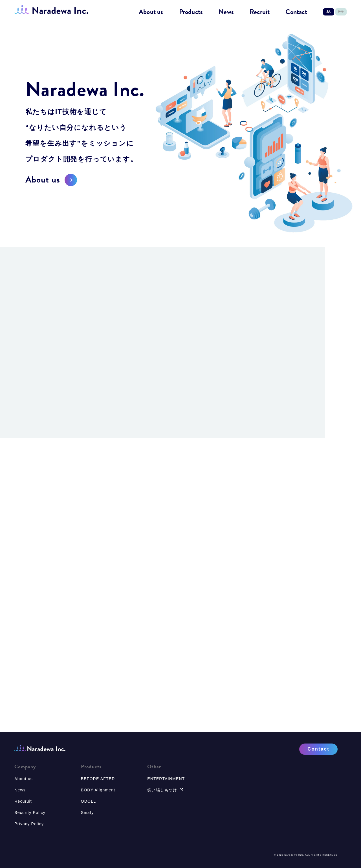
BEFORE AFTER (98, 779)
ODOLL (88, 801)
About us (151, 12)
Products (191, 12)
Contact (296, 12)
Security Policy (30, 813)
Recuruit (23, 801)
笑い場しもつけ (165, 790)
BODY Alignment (98, 790)
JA (328, 12)
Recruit (260, 12)
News (226, 12)
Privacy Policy (29, 824)
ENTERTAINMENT (166, 779)
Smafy (87, 813)
